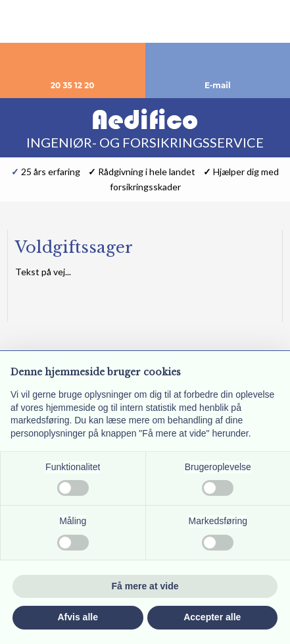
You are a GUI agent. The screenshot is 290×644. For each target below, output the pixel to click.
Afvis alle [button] (78, 617)
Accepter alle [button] (212, 617)
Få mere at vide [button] (145, 586)
